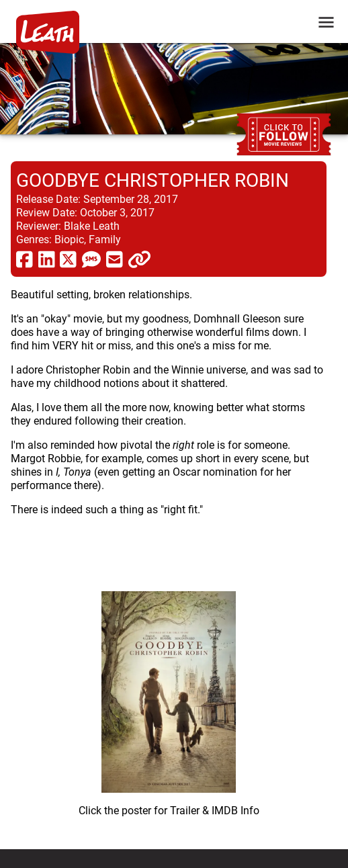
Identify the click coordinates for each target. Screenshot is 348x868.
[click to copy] (139, 259)
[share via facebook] (25, 259)
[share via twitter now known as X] (68, 259)
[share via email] (115, 259)
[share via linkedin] (47, 259)
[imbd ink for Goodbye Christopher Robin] (169, 699)
